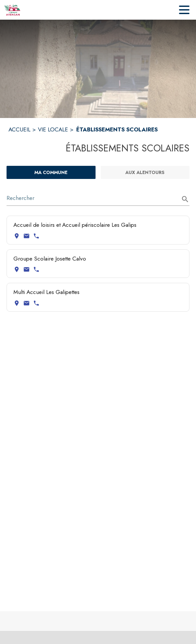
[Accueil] (12, 10)
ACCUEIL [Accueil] (19, 129)
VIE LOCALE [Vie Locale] (53, 129)
